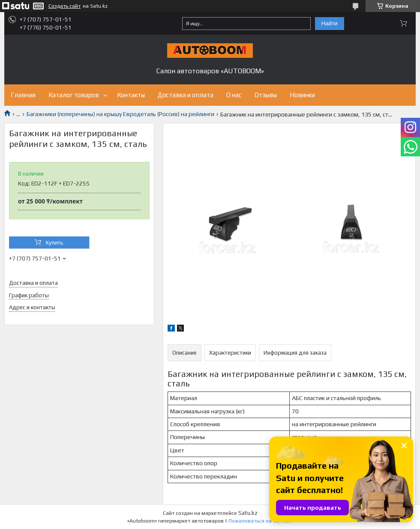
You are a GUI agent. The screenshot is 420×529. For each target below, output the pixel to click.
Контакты (131, 95)
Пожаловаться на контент (261, 521)
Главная (23, 95)
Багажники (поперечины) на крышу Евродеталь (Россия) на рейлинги (120, 114)
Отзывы (266, 95)
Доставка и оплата (186, 95)
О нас (234, 95)
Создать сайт (64, 6)
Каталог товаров (74, 95)
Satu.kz (248, 513)
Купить (54, 243)
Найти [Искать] (330, 23)
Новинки (302, 95)
